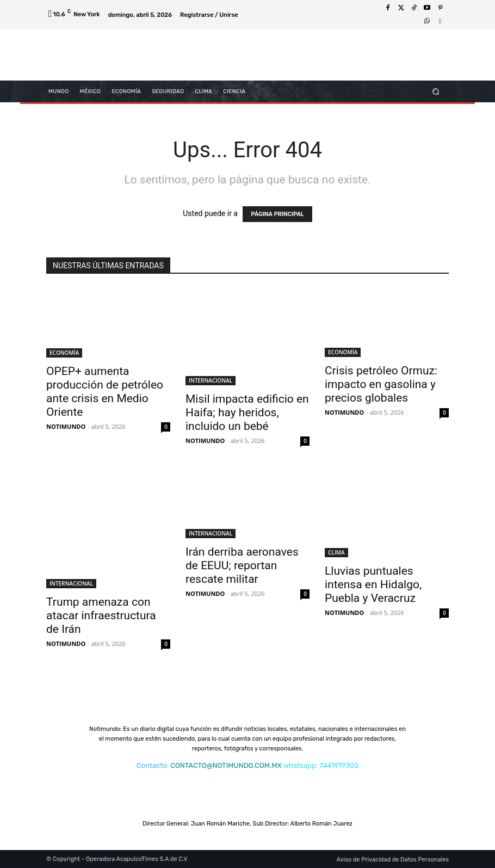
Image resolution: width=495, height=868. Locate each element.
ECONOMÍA (64, 353)
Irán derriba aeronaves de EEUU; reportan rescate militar (242, 565)
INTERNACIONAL (211, 380)
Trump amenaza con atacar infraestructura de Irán (101, 615)
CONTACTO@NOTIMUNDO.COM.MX (226, 765)
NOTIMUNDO (66, 426)
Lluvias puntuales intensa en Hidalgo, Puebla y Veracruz (373, 584)
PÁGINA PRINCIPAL (277, 214)
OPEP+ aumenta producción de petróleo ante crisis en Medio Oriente (105, 392)
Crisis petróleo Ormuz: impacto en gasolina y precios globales (381, 384)
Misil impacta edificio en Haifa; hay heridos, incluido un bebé (247, 413)
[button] (436, 91)
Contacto (152, 765)
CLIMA (336, 552)
